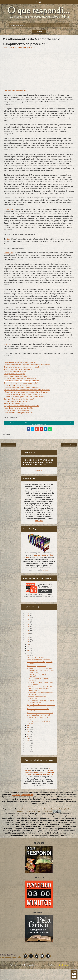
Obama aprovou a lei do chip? (15, 371)
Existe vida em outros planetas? (15, 376)
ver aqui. (46, 570)
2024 (28, 615)
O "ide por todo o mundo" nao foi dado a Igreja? (39, 689)
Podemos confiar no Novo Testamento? (37, 698)
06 (28, 725)
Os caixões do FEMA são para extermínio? (19, 362)
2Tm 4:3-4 (8, 344)
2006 (28, 750)
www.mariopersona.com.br (22, 795)
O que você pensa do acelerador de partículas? (21, 383)
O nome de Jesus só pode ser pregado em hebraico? (23, 394)
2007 (28, 747)
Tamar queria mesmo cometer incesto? (38, 710)
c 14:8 (8, 239)
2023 (28, 618)
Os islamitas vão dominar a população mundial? (21, 381)
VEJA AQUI (39, 470)
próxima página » (69, 445)
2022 (28, 620)
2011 (27, 739)
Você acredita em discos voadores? (17, 410)
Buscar (39, 32)
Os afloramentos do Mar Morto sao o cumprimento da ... (41, 702)
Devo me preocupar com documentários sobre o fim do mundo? (27, 390)
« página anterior (9, 445)
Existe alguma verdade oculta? (15, 403)
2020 (28, 624)
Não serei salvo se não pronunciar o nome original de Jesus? (26, 392)
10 (28, 649)
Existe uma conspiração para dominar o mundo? (21, 367)
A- (74, 977)
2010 (28, 741)
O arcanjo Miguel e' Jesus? (37, 666)
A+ (74, 974)
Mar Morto (31, 47)
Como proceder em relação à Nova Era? (19, 413)
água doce (22, 47)
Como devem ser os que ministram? (40, 713)
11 (28, 646)
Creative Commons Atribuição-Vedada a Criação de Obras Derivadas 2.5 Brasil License (39, 773)
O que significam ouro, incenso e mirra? (39, 718)
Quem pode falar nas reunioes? (38, 715)
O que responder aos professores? (17, 385)
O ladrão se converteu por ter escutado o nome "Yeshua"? (25, 397)
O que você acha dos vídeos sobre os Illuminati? (22, 406)
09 (29, 651)
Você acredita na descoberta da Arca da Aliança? (22, 387)
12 (28, 644)
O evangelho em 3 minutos (36, 768)
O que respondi (9, 809)
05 (29, 728)
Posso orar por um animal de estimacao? (38, 679)
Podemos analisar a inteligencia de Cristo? (40, 663)
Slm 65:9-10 (8, 253)
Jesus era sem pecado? (36, 657)
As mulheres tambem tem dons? (39, 660)
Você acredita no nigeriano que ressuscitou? (20, 378)
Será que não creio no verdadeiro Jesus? (19, 399)
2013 (28, 640)
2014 (28, 638)
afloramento (11, 47)
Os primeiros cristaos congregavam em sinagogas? (40, 683)
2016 (27, 633)
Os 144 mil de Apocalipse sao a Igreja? (38, 722)
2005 (28, 752)
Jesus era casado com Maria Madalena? (19, 369)
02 (29, 734)
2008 (28, 745)
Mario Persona (23, 809)
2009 (28, 743)
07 (28, 655)
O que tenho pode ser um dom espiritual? (38, 675)
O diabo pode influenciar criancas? (40, 668)
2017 (27, 631)
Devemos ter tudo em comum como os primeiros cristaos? (40, 694)
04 (29, 730)
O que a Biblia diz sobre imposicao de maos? (41, 706)
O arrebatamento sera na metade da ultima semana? (41, 671)
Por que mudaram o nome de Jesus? (17, 401)
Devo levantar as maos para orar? (39, 686)
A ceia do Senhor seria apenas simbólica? (19, 408)
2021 (28, 622)
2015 (28, 635)
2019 (28, 626)
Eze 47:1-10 (8, 209)
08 (29, 653)
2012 (28, 642)
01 (28, 736)
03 (29, 732)
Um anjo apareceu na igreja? (14, 374)
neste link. (39, 521)
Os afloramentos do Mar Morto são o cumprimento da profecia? (27, 365)
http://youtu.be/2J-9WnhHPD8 (15, 90)
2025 (28, 613)
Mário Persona (63, 965)
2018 (28, 629)
